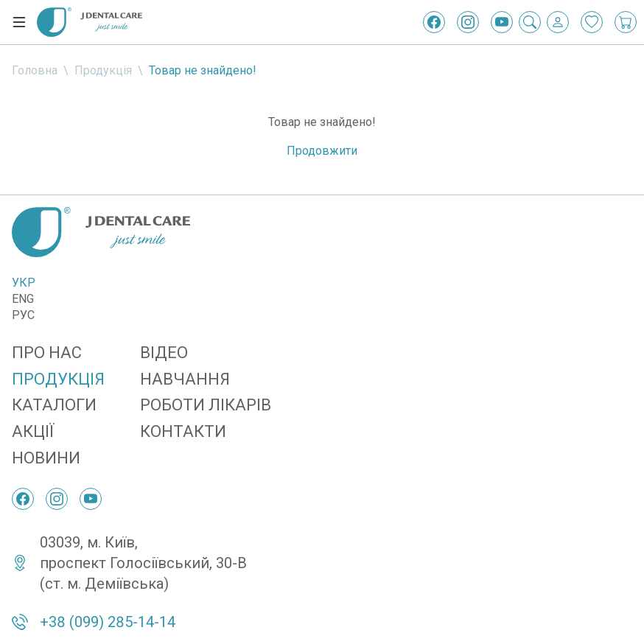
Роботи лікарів (206, 405)
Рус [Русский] (23, 315)
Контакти (183, 431)
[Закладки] (592, 22)
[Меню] (19, 22)
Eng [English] (23, 299)
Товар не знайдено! (203, 70)
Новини (46, 458)
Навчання (185, 379)
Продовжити (322, 151)
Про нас (47, 353)
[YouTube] (502, 22)
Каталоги (54, 405)
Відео (164, 353)
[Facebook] (434, 22)
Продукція (103, 70)
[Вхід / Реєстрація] (558, 22)
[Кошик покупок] (626, 22)
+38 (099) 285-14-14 (108, 622)
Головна (35, 70)
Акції (33, 431)
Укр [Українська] (24, 283)
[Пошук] (530, 22)
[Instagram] (468, 22)
